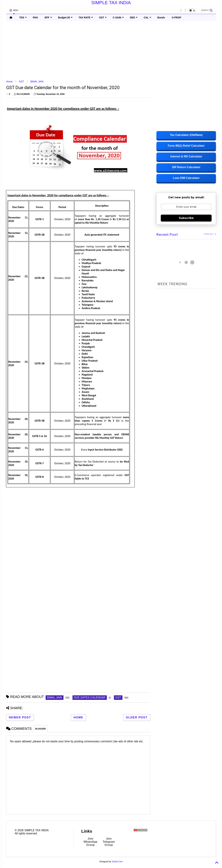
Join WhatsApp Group (90, 842)
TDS (23, 18)
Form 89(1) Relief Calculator (186, 146)
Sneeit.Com (117, 862)
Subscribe (186, 218)
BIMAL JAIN (37, 81)
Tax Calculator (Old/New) (186, 135)
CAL (147, 18)
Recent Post (167, 235)
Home (9, 81)
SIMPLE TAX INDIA (111, 3)
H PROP (177, 18)
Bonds (161, 18)
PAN (35, 18)
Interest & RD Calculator (186, 156)
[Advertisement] (110, 50)
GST (103, 18)
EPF (48, 18)
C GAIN (118, 18)
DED (134, 18)
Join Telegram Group (109, 842)
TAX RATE (86, 18)
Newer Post (20, 717)
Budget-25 (65, 18)
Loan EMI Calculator (186, 178)
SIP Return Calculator (186, 167)
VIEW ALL (210, 234)
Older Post (137, 717)
